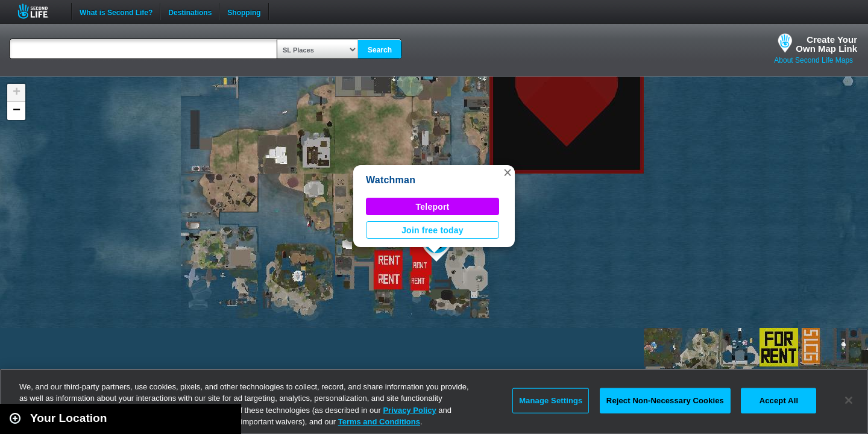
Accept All (779, 401)
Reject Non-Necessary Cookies (665, 401)
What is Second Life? (116, 11)
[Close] (849, 400)
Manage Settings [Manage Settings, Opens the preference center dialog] (551, 401)
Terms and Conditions (379, 422)
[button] (508, 172)
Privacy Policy (409, 410)
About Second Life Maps (813, 60)
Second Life (39, 11)
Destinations (190, 11)
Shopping (244, 11)
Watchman (391, 180)
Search (380, 50)
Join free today (432, 230)
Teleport (433, 207)
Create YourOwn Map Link (826, 44)
